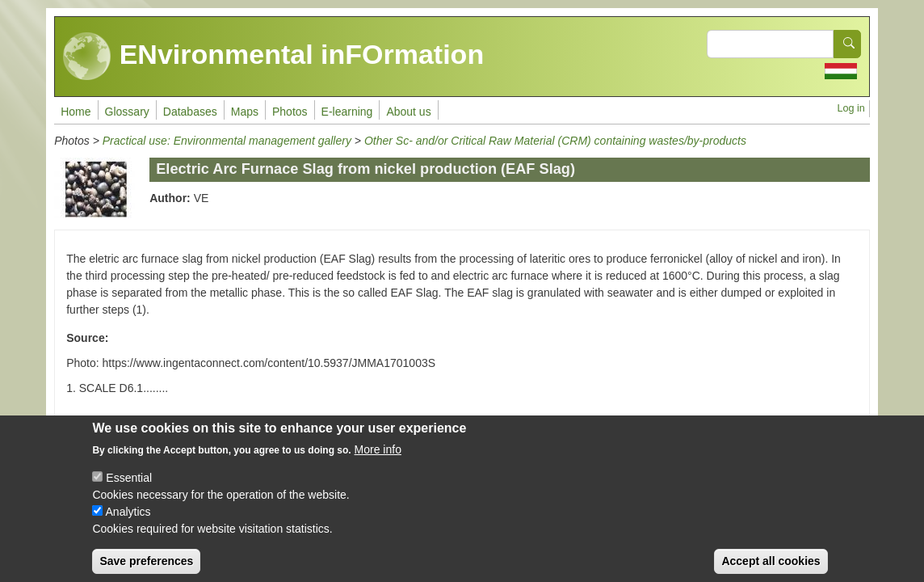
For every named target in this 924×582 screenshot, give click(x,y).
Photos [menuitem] (290, 112)
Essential (129, 490)
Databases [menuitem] (190, 112)
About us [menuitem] (408, 112)
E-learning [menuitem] (347, 112)
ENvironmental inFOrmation (273, 57)
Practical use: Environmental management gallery (227, 141)
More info (378, 462)
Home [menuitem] (76, 112)
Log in (850, 108)
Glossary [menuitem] (127, 112)
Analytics (128, 524)
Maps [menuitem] (245, 112)
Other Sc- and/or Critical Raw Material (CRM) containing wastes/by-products (555, 141)
